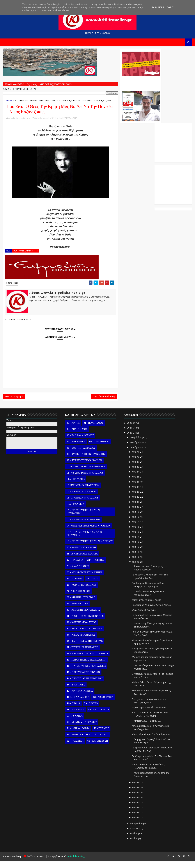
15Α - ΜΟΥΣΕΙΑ (75, 511)
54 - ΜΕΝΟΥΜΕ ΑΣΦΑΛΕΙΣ (81, 729)
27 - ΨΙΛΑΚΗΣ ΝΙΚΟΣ (78, 598)
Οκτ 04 (135, 810)
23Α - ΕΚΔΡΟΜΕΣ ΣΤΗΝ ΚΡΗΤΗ (84, 580)
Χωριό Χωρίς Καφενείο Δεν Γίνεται (149, 715)
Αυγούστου (135, 836)
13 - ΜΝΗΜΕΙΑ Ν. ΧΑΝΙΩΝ (81, 499)
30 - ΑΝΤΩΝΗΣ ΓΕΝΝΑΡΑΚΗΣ (83, 617)
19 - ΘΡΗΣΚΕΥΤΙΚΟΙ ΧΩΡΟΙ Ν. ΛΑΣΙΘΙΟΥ (89, 548)
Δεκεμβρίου (135, 444)
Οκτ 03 (135, 815)
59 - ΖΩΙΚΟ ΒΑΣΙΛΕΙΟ (79, 742)
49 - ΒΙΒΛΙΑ (73, 711)
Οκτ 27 (135, 479)
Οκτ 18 (135, 524)
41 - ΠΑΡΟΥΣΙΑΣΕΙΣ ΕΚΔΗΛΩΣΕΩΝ (86, 667)
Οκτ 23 (135, 499)
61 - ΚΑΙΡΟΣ (101, 742)
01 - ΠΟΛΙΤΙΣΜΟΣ (93, 430)
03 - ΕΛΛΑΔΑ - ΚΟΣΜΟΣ (80, 443)
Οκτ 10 (135, 564)
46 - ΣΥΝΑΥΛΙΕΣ (75, 692)
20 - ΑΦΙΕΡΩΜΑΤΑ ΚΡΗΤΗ (26, 102)
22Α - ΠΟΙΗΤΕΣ (95, 567)
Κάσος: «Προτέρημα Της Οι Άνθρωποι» (150, 741)
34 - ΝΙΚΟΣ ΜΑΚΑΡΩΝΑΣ (81, 642)
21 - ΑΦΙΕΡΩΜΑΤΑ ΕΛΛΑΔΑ (82, 561)
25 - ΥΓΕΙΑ (92, 586)
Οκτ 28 (135, 474)
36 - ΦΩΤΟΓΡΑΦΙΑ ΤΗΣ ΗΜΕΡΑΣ (84, 648)
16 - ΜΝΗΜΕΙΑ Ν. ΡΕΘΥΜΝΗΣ (83, 527)
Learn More (157, 7)
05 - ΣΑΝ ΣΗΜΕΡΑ (99, 449)
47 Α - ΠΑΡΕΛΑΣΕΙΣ (77, 704)
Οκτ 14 (135, 544)
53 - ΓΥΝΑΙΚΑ (74, 723)
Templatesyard (37, 863)
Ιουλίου (133, 841)
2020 (129, 440)
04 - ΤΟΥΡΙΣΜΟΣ (76, 449)
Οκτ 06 (135, 799)
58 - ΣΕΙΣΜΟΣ (101, 736)
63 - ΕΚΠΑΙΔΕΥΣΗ (97, 748)
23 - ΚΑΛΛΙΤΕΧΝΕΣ (77, 573)
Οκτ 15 (135, 539)
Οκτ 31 (135, 459)
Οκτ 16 (135, 534)
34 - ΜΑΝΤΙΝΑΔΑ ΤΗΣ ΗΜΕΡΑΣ (84, 636)
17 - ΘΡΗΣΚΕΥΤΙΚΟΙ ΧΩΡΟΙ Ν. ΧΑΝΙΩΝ (88, 533)
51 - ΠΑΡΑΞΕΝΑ (75, 717)
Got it (170, 7)
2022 (129, 430)
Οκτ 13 (135, 549)
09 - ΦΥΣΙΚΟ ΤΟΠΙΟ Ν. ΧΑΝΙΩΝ (84, 467)
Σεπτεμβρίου (136, 831)
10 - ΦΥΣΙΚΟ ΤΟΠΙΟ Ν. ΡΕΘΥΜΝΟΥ (86, 474)
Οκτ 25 (135, 489)
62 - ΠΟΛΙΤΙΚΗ (75, 748)
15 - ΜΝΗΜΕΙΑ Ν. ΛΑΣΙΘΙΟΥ (82, 505)
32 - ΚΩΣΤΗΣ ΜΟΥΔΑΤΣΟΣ (81, 629)
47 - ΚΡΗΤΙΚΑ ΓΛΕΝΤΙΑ (79, 698)
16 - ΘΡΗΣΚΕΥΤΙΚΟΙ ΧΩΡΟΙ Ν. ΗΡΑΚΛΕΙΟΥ (83, 519)
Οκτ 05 (135, 804)
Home (9, 102)
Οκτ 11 (135, 559)
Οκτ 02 (135, 820)
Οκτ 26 (135, 484)
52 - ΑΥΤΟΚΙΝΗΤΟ (98, 717)
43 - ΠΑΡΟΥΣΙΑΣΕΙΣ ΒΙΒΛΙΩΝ (83, 679)
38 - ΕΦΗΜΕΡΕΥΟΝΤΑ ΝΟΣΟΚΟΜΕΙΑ (87, 661)
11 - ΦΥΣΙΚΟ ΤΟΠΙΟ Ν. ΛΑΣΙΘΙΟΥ (85, 480)
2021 (129, 435)
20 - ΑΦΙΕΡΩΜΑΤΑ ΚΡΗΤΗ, (67, 123)
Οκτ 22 (135, 504)
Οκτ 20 (135, 514)
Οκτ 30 (135, 464)
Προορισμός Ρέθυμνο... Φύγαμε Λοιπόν (151, 612)
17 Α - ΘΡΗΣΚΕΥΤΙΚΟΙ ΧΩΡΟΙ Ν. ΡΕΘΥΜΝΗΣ (84, 541)
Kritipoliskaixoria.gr (76, 863)
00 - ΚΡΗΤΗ (73, 430)
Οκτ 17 (135, 529)
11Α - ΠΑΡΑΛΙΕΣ (75, 486)
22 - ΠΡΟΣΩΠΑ (74, 567)
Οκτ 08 (135, 789)
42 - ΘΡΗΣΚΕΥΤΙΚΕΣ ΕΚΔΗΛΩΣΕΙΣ (86, 673)
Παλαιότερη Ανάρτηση (83, 403)
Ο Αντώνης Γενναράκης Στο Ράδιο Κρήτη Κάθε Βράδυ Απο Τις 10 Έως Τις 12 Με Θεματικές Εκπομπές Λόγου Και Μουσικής (119, 83)
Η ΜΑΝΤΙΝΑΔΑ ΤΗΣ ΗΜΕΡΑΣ (146, 728)
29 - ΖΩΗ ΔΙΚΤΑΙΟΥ (77, 611)
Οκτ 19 (135, 519)
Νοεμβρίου (135, 449)
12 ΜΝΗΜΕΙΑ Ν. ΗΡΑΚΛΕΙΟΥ (83, 492)
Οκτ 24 (135, 494)
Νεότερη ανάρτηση (14, 403)
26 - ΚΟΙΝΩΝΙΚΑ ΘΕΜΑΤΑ (81, 592)
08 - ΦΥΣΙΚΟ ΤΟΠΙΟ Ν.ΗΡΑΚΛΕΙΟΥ (86, 461)
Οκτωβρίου (135, 454)
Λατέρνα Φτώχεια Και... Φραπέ (146, 607)
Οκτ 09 (135, 569)
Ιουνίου (133, 846)
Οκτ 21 (135, 509)
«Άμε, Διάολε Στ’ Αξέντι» (143, 617)
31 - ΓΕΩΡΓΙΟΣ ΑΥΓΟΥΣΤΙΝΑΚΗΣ (85, 623)
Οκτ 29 (135, 469)
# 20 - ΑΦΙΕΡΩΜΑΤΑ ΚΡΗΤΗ (25, 256)
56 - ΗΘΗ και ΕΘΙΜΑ (78, 736)
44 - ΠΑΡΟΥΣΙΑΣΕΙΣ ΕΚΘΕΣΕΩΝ (84, 686)
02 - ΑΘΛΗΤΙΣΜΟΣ (77, 436)
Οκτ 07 (135, 794)
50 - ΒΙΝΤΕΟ (91, 711)
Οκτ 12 (135, 554)
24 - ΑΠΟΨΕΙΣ (74, 586)
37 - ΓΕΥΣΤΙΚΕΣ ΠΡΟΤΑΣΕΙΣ (82, 654)
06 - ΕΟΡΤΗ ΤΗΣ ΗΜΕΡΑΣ (81, 455)
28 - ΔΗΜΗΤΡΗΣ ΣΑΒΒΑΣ (80, 605)
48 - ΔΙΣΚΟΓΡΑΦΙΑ (103, 704)
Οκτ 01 (135, 825)
